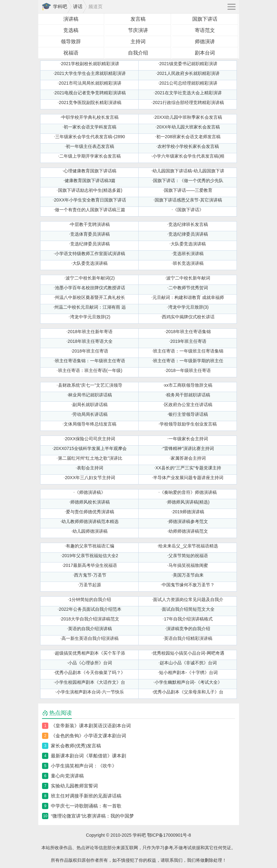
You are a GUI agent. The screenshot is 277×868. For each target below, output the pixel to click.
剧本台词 (205, 53)
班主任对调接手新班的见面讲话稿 (86, 796)
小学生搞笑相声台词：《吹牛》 (84, 766)
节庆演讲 (138, 30)
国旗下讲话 (205, 19)
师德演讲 (205, 42)
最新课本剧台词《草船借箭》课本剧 (88, 756)
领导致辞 (71, 42)
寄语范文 (205, 30)
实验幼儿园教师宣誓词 (74, 786)
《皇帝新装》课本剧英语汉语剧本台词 (91, 726)
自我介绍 (138, 53)
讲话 (78, 6)
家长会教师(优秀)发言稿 (76, 746)
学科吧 (60, 6)
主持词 (138, 42)
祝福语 (71, 53)
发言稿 (138, 19)
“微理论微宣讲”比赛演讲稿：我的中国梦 (92, 816)
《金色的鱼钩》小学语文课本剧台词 (88, 736)
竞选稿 (71, 30)
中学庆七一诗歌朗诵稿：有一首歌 (86, 806)
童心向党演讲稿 (67, 776)
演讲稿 (71, 19)
